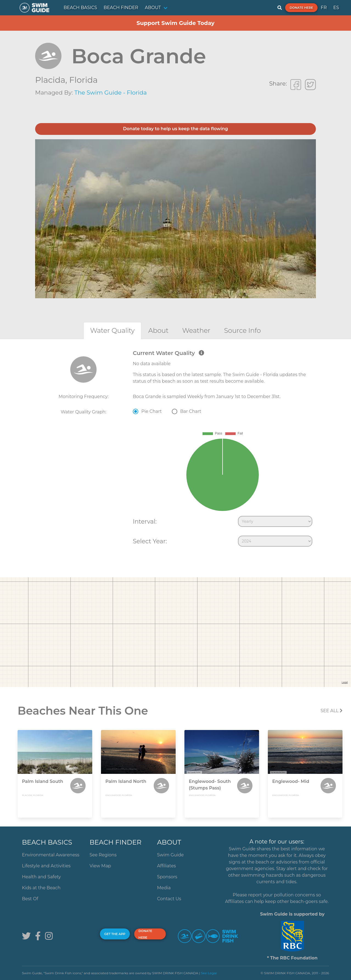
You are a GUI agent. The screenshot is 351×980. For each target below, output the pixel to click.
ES (336, 8)
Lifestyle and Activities (46, 866)
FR (324, 8)
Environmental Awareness (51, 855)
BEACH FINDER (121, 8)
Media (164, 888)
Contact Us (169, 899)
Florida (83, 80)
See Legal (209, 973)
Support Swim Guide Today (175, 23)
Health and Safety (41, 877)
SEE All (332, 711)
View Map (100, 866)
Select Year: (150, 541)
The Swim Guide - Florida (111, 93)
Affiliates (166, 866)
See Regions (103, 855)
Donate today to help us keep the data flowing (175, 129)
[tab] (113, 330)
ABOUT (153, 8)
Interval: (145, 521)
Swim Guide (170, 855)
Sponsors (167, 877)
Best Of (30, 899)
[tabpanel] (175, 450)
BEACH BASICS (80, 8)
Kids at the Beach (41, 888)
